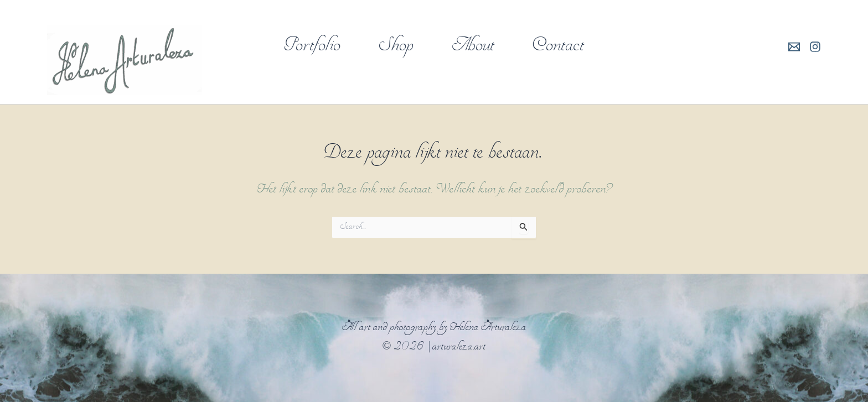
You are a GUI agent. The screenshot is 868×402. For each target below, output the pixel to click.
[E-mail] (794, 47)
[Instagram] (815, 47)
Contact (559, 46)
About (473, 46)
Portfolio (312, 46)
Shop (396, 46)
